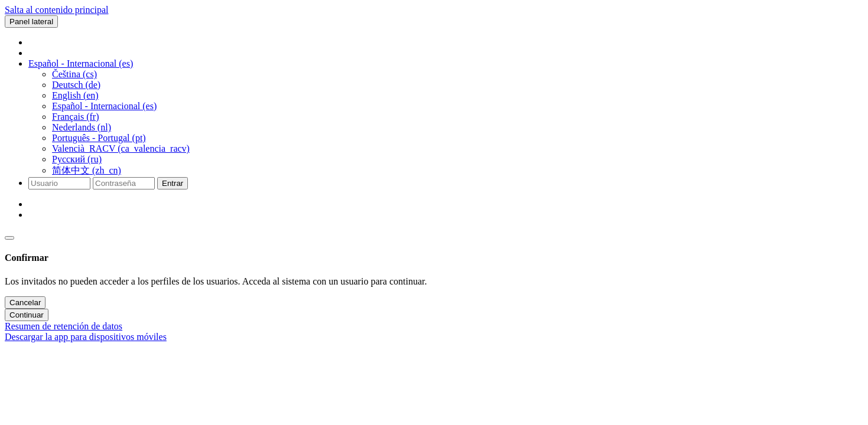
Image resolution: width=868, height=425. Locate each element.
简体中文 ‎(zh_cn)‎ (87, 170)
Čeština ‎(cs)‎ (74, 74)
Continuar (27, 315)
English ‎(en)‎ (75, 95)
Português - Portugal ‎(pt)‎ (99, 138)
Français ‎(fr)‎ (76, 117)
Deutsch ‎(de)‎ (76, 85)
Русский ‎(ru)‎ (77, 159)
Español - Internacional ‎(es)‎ (104, 106)
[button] (81, 63)
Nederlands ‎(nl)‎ (82, 127)
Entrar (173, 183)
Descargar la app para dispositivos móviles (86, 337)
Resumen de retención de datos (64, 326)
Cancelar (25, 303)
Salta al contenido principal (57, 10)
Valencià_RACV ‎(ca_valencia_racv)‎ (121, 148)
